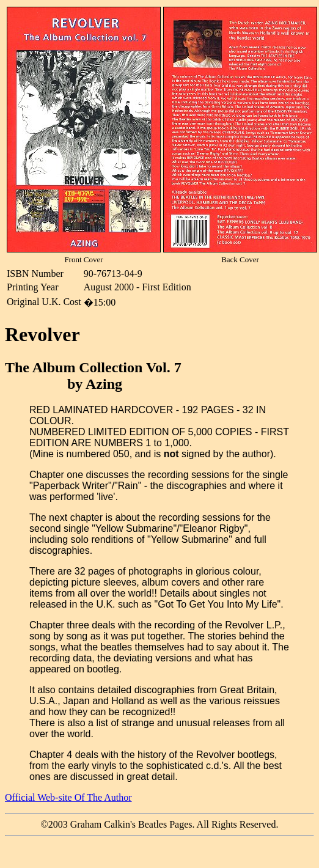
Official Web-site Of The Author (68, 797)
